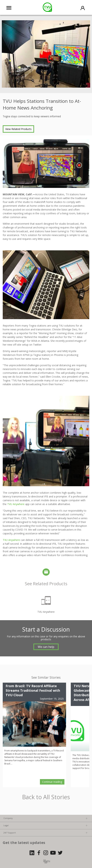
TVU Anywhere (16, 504)
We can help (46, 647)
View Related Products (18, 129)
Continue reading (52, 782)
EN (48, 861)
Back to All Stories (46, 797)
